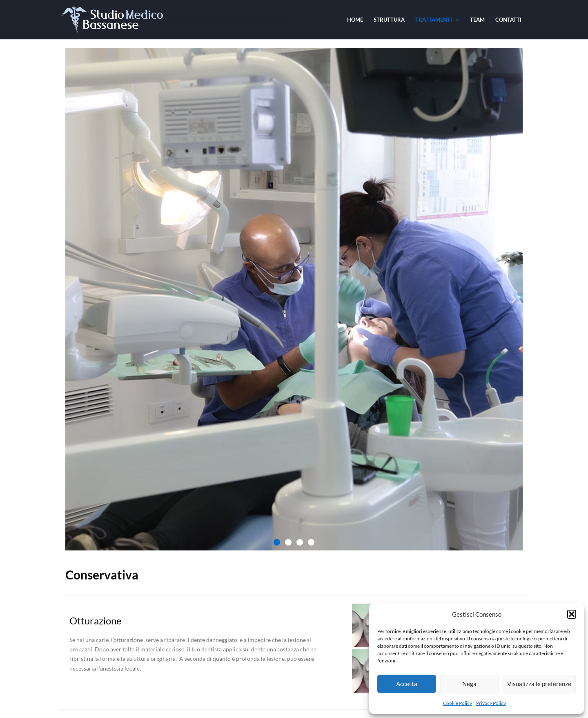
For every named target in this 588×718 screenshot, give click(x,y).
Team (477, 20)
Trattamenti (437, 20)
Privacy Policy (491, 703)
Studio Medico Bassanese (228, 19)
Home (355, 20)
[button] (572, 614)
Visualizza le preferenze (539, 684)
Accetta (407, 684)
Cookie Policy (458, 703)
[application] (456, 20)
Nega (469, 684)
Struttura (389, 20)
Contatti (508, 20)
